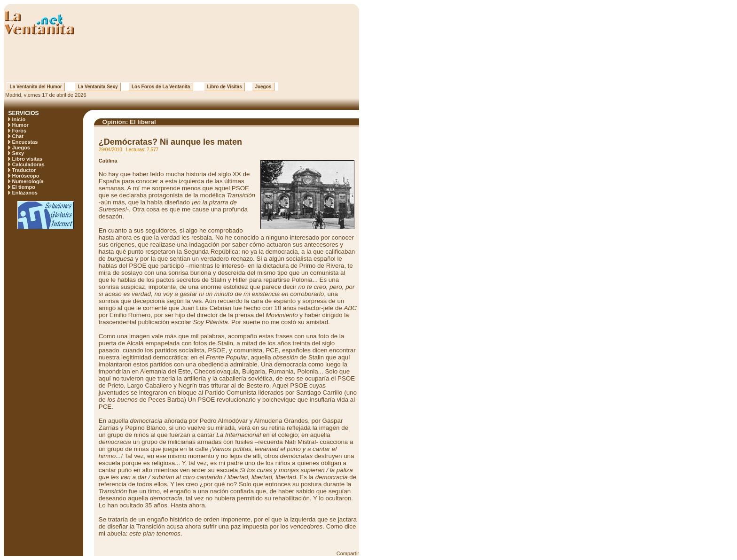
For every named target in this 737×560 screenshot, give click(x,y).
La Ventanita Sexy (98, 87)
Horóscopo (25, 176)
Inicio (19, 119)
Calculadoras (28, 164)
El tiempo (24, 187)
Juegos (263, 87)
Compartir (348, 553)
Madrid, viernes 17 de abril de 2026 (45, 95)
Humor (20, 125)
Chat (17, 136)
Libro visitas (27, 159)
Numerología (27, 181)
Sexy (18, 153)
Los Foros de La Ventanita (161, 87)
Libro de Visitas (224, 87)
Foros (19, 131)
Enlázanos (24, 193)
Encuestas (25, 142)
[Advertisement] (181, 59)
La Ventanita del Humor (36, 87)
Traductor (24, 170)
